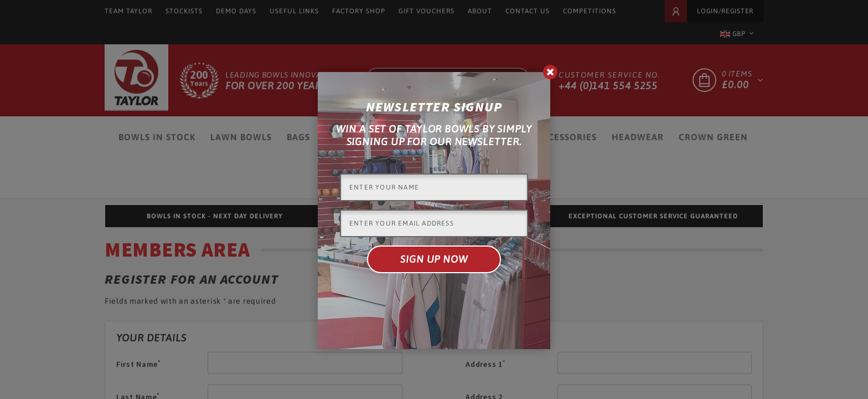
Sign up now (434, 259)
